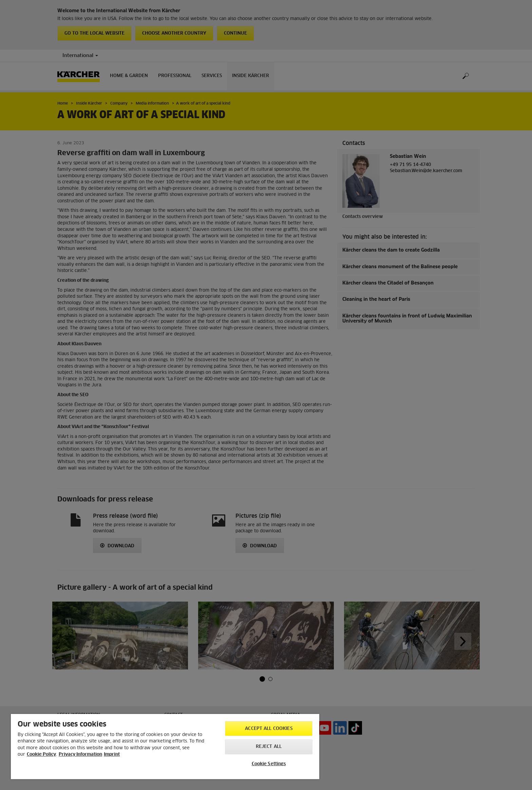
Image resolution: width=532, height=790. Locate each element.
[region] (165, 747)
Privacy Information (80, 755)
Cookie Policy (41, 755)
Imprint (112, 755)
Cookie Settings (269, 764)
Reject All (269, 747)
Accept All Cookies (269, 729)
